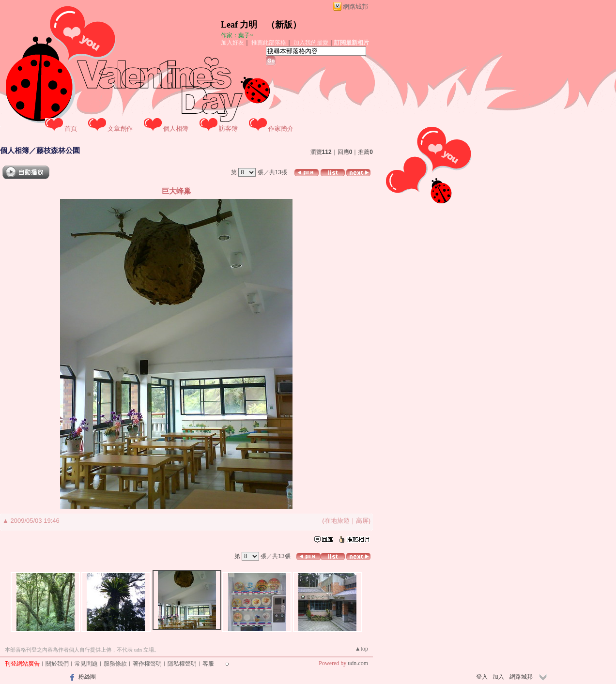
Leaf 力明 (239, 25)
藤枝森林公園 (58, 150)
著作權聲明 (147, 664)
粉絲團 (87, 677)
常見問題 (86, 664)
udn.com (358, 663)
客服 (208, 664)
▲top (362, 649)
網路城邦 (355, 7)
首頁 (71, 129)
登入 (482, 677)
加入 (498, 677)
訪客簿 (228, 129)
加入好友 (232, 43)
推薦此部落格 (269, 43)
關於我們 (57, 664)
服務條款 (115, 664)
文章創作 (120, 129)
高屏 (362, 521)
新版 (284, 25)
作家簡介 (281, 129)
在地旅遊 (337, 521)
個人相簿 (176, 129)
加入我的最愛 (311, 43)
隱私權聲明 (182, 664)
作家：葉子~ (237, 35)
